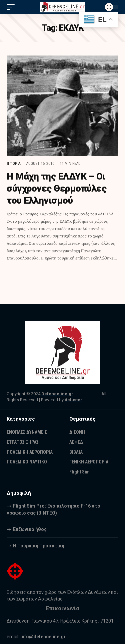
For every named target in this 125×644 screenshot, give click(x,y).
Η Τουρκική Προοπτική (39, 546)
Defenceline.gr (57, 394)
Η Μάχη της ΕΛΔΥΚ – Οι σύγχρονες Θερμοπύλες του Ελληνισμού (56, 189)
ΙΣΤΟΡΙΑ (14, 164)
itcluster (73, 400)
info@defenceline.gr (43, 637)
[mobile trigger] (12, 7)
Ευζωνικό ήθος (30, 529)
